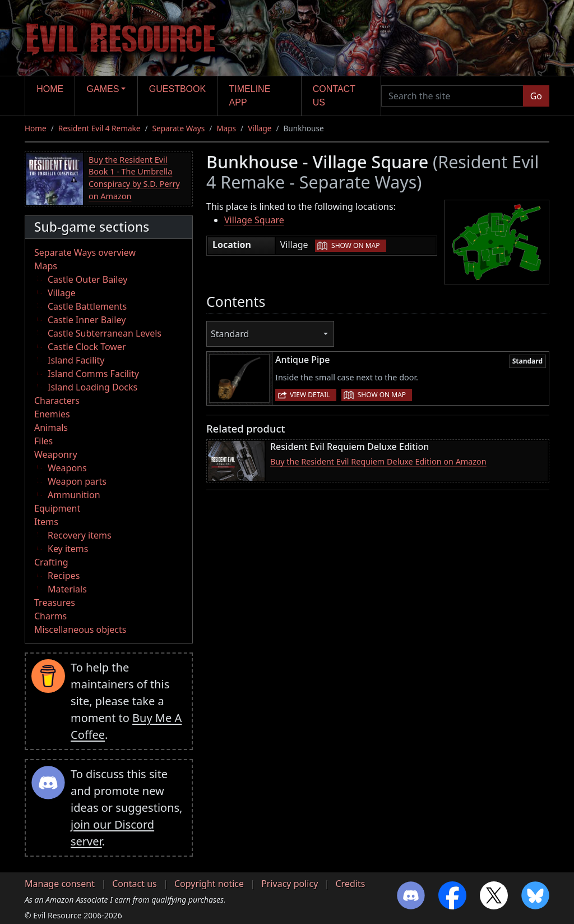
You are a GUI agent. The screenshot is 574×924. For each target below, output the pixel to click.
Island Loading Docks (92, 387)
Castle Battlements (87, 306)
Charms (50, 616)
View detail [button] (310, 395)
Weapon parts (77, 481)
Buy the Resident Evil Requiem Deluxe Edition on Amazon (378, 461)
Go (536, 96)
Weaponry (56, 454)
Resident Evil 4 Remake (99, 128)
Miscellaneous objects (80, 629)
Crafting (51, 562)
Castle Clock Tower (87, 347)
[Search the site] (452, 96)
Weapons (67, 468)
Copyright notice (209, 884)
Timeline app (250, 96)
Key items (68, 549)
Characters (57, 401)
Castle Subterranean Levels (105, 333)
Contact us (334, 96)
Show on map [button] (355, 245)
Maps (226, 128)
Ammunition (74, 495)
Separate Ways (179, 128)
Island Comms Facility (93, 374)
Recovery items (80, 535)
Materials (67, 589)
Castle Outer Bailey (87, 279)
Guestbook (177, 89)
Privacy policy (290, 884)
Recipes (64, 576)
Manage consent (60, 884)
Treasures (55, 603)
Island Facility (76, 360)
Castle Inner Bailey (87, 320)
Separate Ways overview (85, 252)
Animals (51, 427)
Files (43, 441)
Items (46, 522)
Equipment (57, 508)
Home (50, 89)
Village (260, 128)
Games (103, 89)
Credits (350, 884)
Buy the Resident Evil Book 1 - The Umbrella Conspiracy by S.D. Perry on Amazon (134, 178)
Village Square (254, 220)
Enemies (52, 414)
